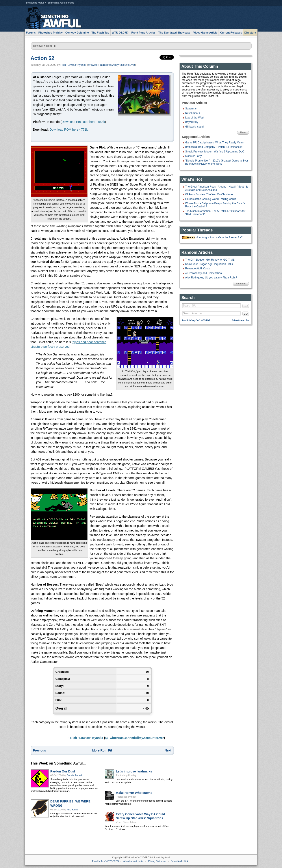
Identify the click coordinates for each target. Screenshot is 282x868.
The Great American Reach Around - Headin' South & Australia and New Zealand (217, 188)
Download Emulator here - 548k (83, 122)
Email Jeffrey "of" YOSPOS (196, 320)
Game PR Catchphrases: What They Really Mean (214, 143)
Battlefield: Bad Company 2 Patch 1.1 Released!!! (214, 147)
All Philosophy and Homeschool (204, 273)
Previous (40, 750)
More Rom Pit (102, 750)
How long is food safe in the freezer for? (219, 237)
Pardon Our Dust (63, 771)
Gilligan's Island (195, 127)
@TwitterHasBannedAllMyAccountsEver (111, 65)
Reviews (38, 46)
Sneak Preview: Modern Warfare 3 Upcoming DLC (215, 152)
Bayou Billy (192, 122)
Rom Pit (51, 46)
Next (168, 750)
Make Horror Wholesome (134, 793)
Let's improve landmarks (134, 771)
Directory (250, 33)
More (243, 132)
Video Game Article (126, 822)
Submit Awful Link (179, 861)
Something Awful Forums (61, 3)
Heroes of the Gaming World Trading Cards (211, 199)
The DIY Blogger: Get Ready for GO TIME (210, 260)
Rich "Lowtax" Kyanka (73, 65)
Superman (191, 109)
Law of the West (195, 118)
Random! (241, 284)
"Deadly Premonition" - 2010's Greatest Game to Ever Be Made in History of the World (217, 162)
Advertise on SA (240, 320)
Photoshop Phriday (126, 775)
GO (246, 306)
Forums (31, 33)
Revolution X (193, 113)
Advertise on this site (134, 861)
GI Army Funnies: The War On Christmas (209, 194)
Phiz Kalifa (72, 810)
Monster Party (194, 156)
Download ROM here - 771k (69, 130)
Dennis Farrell (74, 775)
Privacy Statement (157, 861)
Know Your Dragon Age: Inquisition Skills (209, 264)
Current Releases (231, 33)
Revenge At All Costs (198, 269)
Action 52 (43, 58)
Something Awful (35, 3)
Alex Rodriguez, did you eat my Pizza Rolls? (211, 278)
